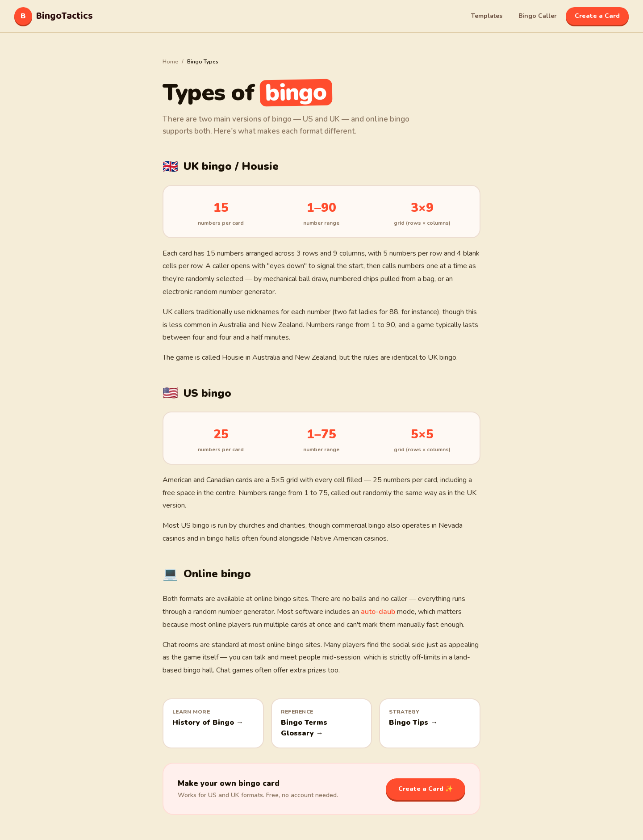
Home (170, 62)
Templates (487, 16)
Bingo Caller (538, 16)
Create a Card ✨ (426, 789)
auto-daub (378, 612)
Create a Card (597, 16)
